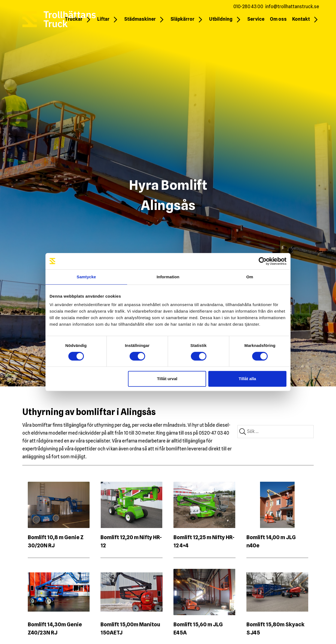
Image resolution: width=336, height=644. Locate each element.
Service (256, 19)
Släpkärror (182, 19)
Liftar (103, 19)
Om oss (278, 19)
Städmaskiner (140, 19)
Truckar (74, 19)
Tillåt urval (167, 379)
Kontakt (301, 19)
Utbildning (221, 19)
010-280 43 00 (248, 7)
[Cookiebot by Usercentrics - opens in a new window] (263, 261)
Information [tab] (168, 277)
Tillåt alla (247, 379)
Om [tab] (250, 277)
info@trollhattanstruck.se (292, 7)
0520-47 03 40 (214, 433)
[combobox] (276, 432)
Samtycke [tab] (86, 277)
